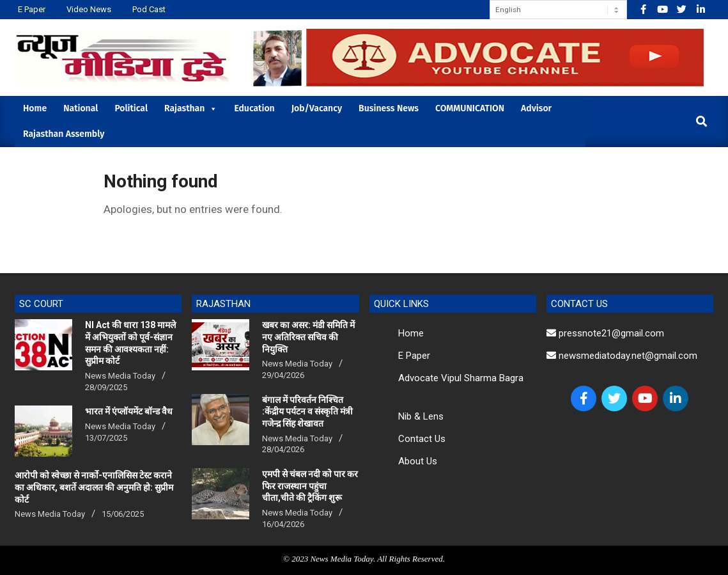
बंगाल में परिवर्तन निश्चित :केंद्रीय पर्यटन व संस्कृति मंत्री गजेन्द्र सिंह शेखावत (307, 412)
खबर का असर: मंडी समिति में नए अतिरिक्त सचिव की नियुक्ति (308, 337)
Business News (389, 108)
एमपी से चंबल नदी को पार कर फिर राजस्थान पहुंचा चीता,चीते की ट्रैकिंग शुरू (310, 486)
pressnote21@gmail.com (605, 333)
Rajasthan (191, 108)
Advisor (536, 108)
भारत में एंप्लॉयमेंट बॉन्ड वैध (129, 411)
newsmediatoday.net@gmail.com (622, 356)
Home (35, 108)
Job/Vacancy (317, 108)
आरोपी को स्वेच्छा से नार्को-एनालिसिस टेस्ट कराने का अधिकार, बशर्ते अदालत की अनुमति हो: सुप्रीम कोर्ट (94, 487)
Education (254, 108)
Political (131, 108)
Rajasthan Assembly (64, 134)
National (81, 108)
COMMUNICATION (470, 108)
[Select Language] (558, 10)
